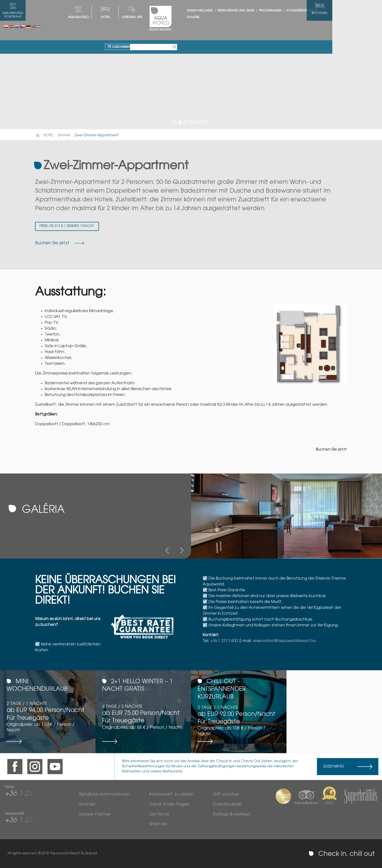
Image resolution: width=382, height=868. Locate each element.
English (34, 27)
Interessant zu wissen (171, 795)
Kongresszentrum (327, 11)
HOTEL (130, 17)
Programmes (295, 11)
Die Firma (159, 815)
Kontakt (88, 805)
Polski (6, 27)
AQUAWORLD (103, 17)
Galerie (218, 17)
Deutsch (28, 27)
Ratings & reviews (232, 815)
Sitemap (158, 824)
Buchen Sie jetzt (331, 450)
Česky (23, 27)
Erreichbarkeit (227, 805)
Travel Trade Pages (169, 805)
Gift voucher (226, 795)
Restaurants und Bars (261, 11)
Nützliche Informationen (104, 795)
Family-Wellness (224, 11)
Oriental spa (157, 17)
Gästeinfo (334, 767)
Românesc (11, 27)
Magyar (39, 27)
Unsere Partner (95, 815)
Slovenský (17, 27)
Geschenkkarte (148, 27)
